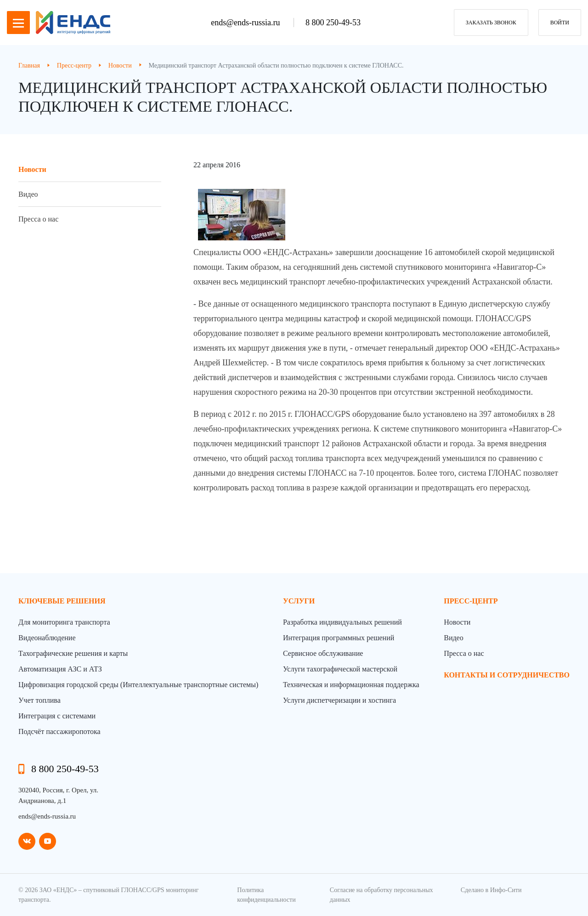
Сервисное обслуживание (323, 653)
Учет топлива (40, 700)
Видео (28, 194)
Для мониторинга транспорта (64, 622)
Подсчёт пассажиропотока (59, 731)
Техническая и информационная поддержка (351, 685)
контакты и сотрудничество (507, 675)
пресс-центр (471, 601)
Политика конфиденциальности (266, 895)
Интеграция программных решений (339, 638)
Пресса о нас (38, 219)
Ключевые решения (62, 601)
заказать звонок (491, 23)
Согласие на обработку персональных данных (382, 895)
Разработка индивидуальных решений (342, 622)
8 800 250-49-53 (333, 23)
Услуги (299, 601)
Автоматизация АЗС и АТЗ (60, 669)
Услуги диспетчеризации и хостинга (339, 700)
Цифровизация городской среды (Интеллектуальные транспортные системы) (138, 685)
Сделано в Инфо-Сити (491, 890)
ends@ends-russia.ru (246, 23)
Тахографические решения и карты (73, 653)
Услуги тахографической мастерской (340, 669)
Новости (32, 169)
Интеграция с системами (57, 716)
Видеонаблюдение (47, 638)
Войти (560, 23)
